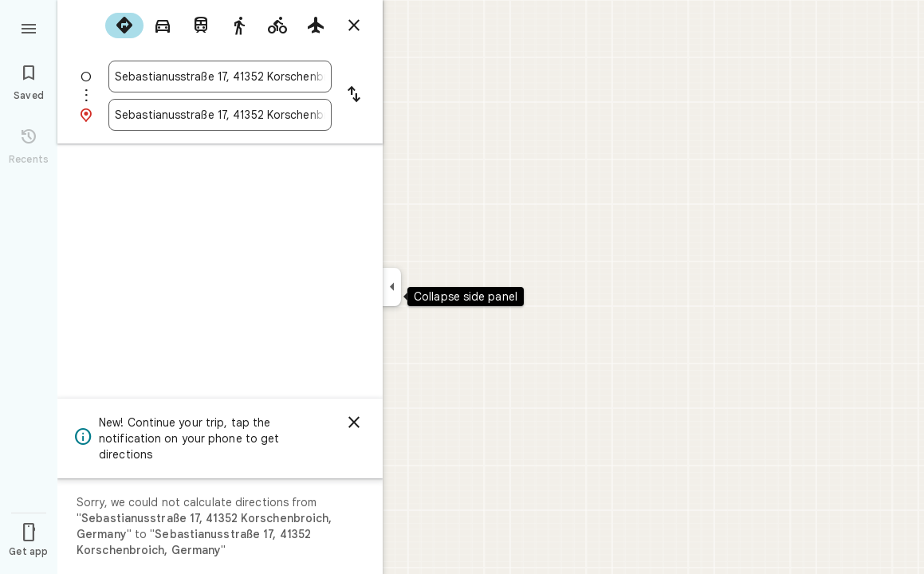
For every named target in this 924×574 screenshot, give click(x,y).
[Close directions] (354, 26)
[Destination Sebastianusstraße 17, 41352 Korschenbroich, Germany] (220, 115)
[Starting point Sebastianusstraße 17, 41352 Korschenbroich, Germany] (220, 77)
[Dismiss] (354, 423)
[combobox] (220, 77)
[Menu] (29, 27)
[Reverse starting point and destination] (354, 96)
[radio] (124, 26)
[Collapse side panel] (392, 287)
